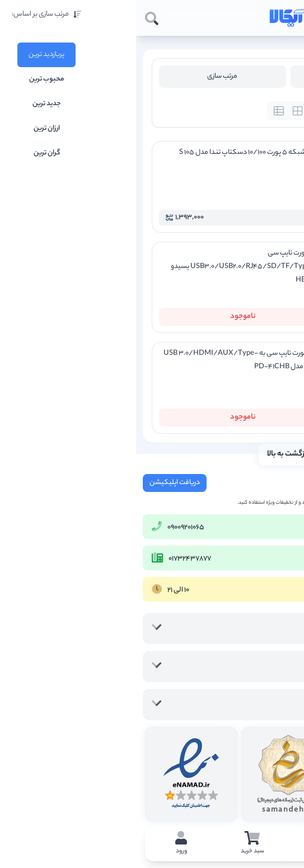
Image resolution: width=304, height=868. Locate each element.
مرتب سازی (86, 76)
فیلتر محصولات (218, 76)
